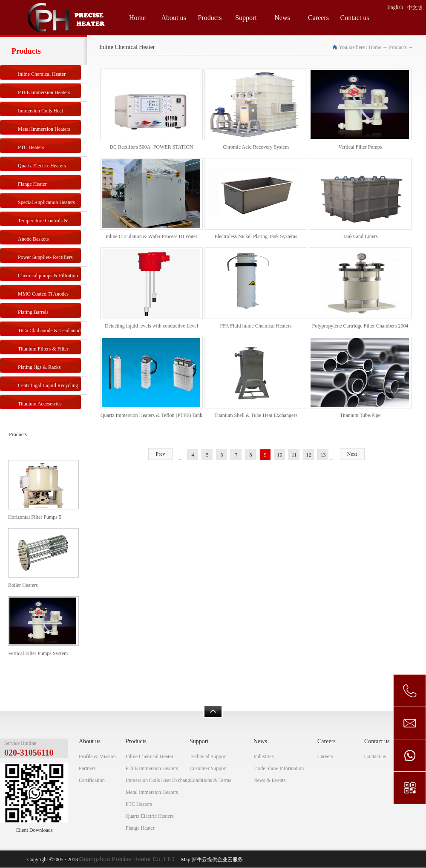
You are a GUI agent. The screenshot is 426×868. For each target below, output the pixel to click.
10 (280, 455)
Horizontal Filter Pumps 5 (35, 517)
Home (137, 18)
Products (398, 47)
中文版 (415, 8)
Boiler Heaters (23, 585)
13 (323, 455)
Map (184, 859)
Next (352, 454)
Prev (161, 454)
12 (309, 455)
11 (294, 455)
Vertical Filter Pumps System (38, 653)
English (395, 7)
